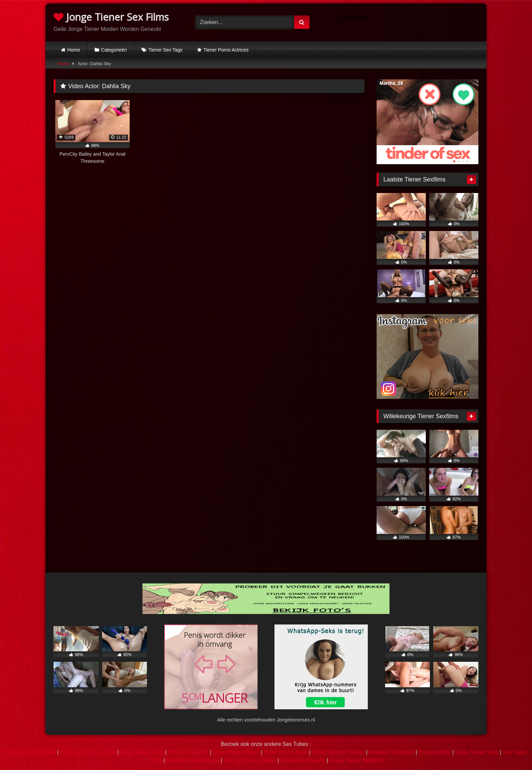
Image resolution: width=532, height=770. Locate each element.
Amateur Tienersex (391, 752)
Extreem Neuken (188, 752)
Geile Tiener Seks (477, 752)
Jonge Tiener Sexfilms (356, 760)
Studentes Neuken (303, 760)
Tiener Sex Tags (165, 50)
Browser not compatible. (408, 21)
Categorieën (114, 50)
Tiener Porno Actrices (226, 50)
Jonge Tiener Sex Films (111, 17)
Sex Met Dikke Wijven (193, 760)
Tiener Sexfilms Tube (30, 752)
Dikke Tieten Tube (142, 752)
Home (74, 50)
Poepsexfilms (435, 752)
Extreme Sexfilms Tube (88, 752)
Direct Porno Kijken (236, 752)
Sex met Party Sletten (250, 760)
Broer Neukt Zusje (286, 752)
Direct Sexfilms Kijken (338, 752)
